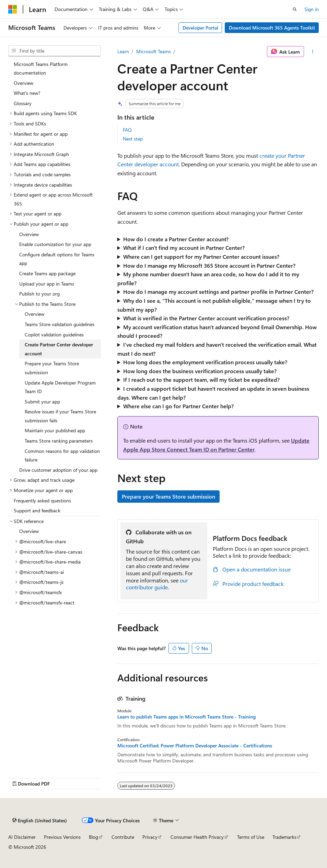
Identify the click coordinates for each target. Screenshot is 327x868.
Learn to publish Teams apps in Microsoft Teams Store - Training (186, 717)
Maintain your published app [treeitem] (55, 430)
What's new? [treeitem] (27, 93)
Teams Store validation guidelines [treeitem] (60, 324)
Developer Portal (200, 28)
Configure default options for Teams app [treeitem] (57, 259)
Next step (133, 139)
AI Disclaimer (22, 837)
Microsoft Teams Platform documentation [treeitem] (41, 69)
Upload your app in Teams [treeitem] (47, 284)
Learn (123, 51)
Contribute (123, 837)
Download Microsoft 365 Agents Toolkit (272, 28)
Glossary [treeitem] (23, 103)
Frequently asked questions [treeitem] (42, 500)
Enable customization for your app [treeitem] (55, 244)
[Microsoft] (13, 9)
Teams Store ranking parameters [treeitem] (59, 441)
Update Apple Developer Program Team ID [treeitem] (60, 387)
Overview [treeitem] (24, 83)
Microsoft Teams (154, 51)
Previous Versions (62, 837)
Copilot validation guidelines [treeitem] (54, 335)
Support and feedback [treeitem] (37, 510)
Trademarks (284, 837)
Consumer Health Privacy (197, 837)
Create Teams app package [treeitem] (47, 273)
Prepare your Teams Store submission (168, 496)
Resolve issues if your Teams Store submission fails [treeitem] (60, 416)
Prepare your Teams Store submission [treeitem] (52, 368)
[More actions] (313, 52)
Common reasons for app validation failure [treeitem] (62, 455)
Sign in (312, 9)
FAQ (127, 130)
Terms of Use (251, 837)
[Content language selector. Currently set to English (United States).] (40, 820)
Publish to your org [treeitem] (39, 294)
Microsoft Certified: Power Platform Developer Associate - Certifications (195, 746)
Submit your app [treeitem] (42, 402)
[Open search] (295, 9)
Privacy (150, 837)
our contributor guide (157, 584)
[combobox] (55, 51)
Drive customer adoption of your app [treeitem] (58, 470)
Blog (94, 837)
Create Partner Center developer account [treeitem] (59, 349)
